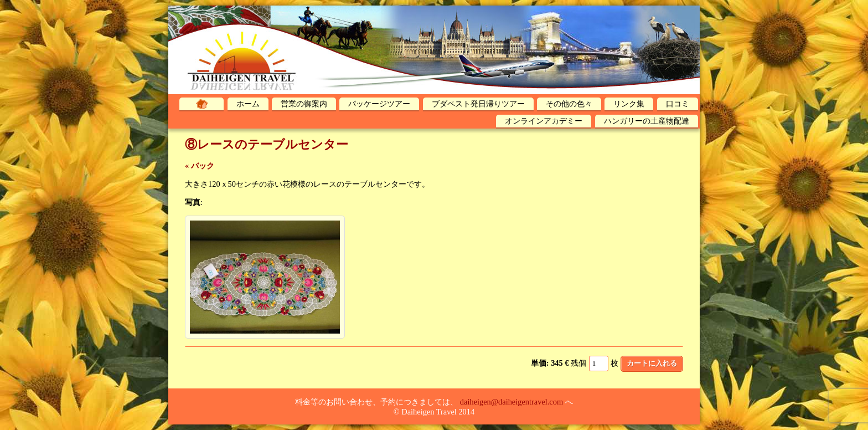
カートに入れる (652, 363)
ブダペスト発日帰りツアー (478, 104)
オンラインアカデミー (544, 121)
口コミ (678, 104)
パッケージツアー (379, 104)
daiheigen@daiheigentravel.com (512, 402)
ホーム (248, 104)
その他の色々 (569, 104)
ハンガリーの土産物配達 (647, 121)
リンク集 (629, 104)
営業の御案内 (304, 104)
